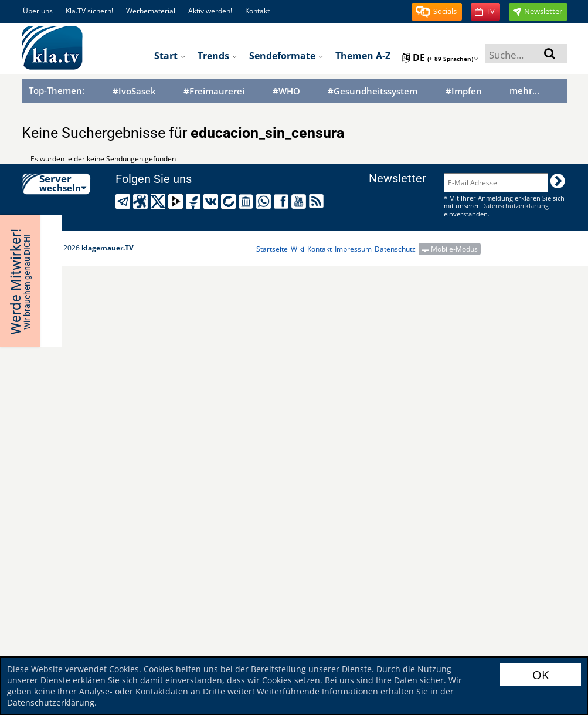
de (441, 57)
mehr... (524, 90)
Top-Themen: (57, 90)
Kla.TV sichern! (89, 11)
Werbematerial (151, 11)
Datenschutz (395, 249)
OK (541, 675)
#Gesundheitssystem (373, 91)
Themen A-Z (363, 56)
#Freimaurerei (214, 91)
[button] (437, 12)
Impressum (353, 249)
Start (170, 56)
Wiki (298, 249)
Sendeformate (286, 56)
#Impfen (464, 91)
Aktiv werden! (210, 11)
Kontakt (257, 11)
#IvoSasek (134, 91)
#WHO (286, 91)
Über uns (38, 11)
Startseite (272, 249)
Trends (217, 56)
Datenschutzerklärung (51, 702)
